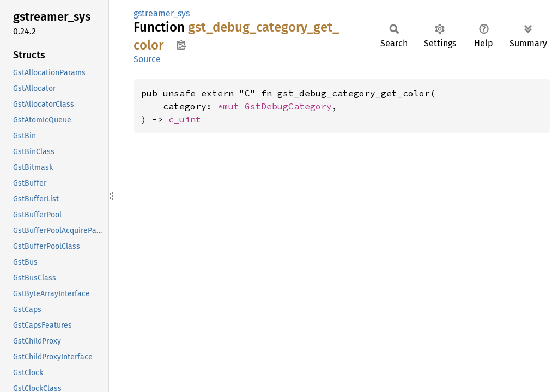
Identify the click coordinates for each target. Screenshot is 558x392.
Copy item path (181, 45)
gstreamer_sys (162, 13)
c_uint (185, 119)
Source (147, 59)
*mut (231, 106)
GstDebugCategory (288, 106)
